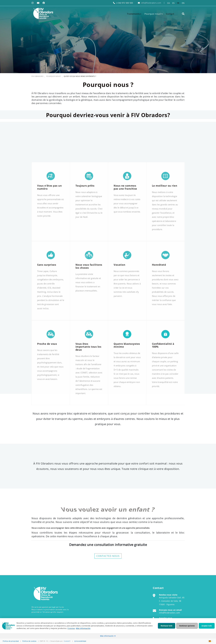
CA (169, 3)
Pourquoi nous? (54, 76)
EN (183, 3)
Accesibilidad (80, 641)
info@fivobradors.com (151, 3)
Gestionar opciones (187, 626)
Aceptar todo (207, 626)
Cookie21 (67, 641)
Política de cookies (29, 641)
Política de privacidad (11, 641)
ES (174, 3)
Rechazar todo (167, 626)
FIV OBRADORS (37, 76)
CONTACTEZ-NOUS (108, 556)
